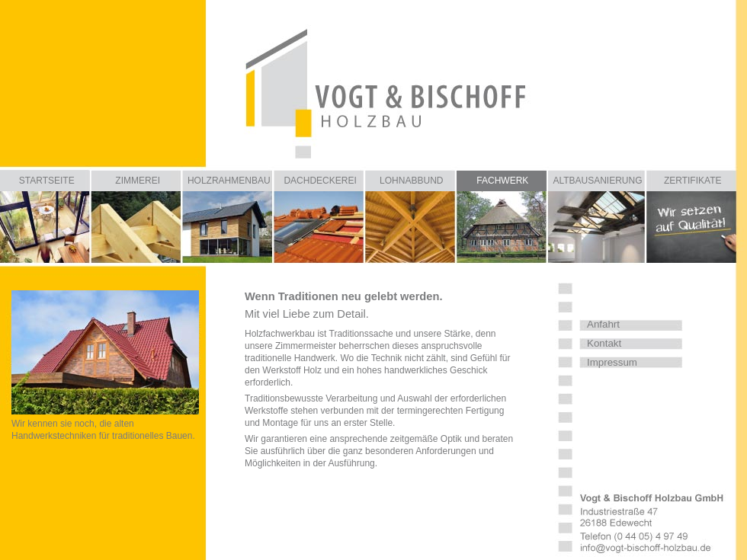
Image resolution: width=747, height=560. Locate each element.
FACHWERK (502, 181)
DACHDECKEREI (320, 181)
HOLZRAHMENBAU (229, 181)
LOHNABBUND (411, 181)
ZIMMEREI (138, 181)
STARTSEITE (47, 181)
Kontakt (604, 343)
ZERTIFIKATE (693, 181)
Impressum (612, 362)
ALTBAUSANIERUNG (597, 181)
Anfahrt (603, 324)
